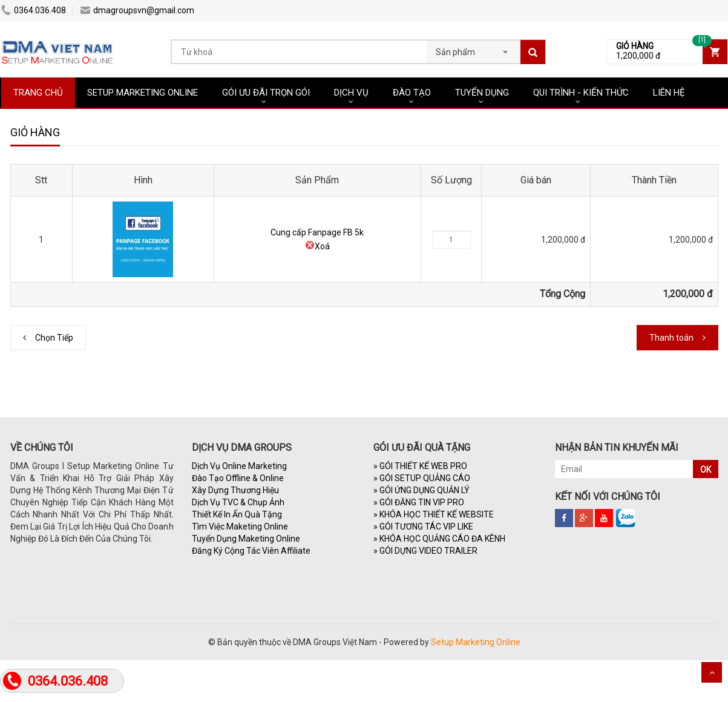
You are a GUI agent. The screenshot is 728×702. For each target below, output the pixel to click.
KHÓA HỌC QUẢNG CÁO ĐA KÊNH (439, 539)
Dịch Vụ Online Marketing (239, 466)
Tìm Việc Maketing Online (240, 526)
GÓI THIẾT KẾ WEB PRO (420, 466)
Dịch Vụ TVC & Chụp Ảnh (238, 502)
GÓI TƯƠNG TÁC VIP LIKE (423, 526)
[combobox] (474, 48)
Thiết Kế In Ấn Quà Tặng (237, 514)
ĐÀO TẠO (412, 93)
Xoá (317, 246)
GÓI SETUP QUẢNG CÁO (422, 478)
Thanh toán (671, 338)
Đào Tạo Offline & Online (238, 478)
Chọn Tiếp (54, 338)
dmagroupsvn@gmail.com (137, 10)
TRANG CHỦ (38, 93)
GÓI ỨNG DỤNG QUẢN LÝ (421, 490)
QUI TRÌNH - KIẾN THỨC (581, 93)
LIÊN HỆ (669, 93)
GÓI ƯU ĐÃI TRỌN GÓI (266, 93)
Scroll (712, 672)
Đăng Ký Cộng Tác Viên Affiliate (251, 551)
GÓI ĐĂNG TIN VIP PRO (419, 502)
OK (706, 470)
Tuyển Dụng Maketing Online (246, 539)
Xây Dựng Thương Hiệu (235, 490)
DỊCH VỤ (351, 93)
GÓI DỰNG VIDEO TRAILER (425, 551)
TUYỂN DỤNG (482, 93)
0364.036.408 (34, 10)
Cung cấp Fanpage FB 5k (317, 232)
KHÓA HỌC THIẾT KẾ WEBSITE (434, 514)
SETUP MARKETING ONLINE (143, 93)
